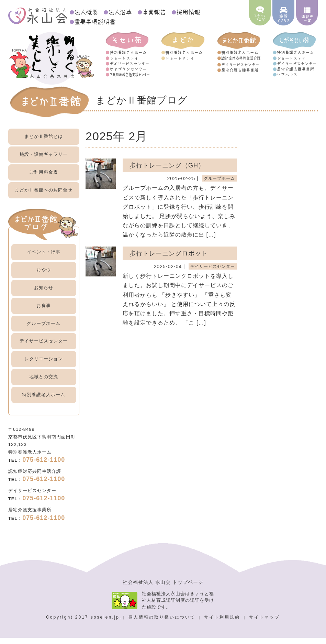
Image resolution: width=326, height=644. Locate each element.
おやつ (44, 276)
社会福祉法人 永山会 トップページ (163, 588)
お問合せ (44, 196)
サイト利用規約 (223, 623)
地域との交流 (44, 383)
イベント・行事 (44, 258)
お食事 (44, 311)
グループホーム (44, 329)
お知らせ (44, 293)
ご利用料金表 (44, 178)
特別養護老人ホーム (44, 400)
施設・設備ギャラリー (44, 160)
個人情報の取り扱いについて (163, 623)
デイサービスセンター (44, 347)
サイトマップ (265, 623)
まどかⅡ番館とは (44, 142)
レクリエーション (44, 365)
